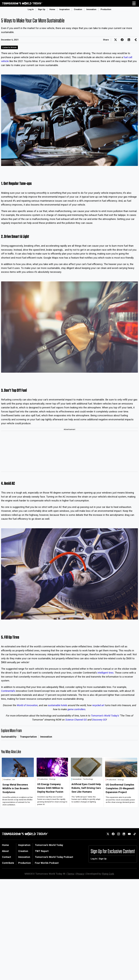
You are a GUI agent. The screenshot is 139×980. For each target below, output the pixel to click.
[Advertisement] (69, 452)
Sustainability (9, 737)
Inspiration (65, 9)
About (5, 851)
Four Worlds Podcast (47, 863)
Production (106, 9)
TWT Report (42, 851)
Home (52, 9)
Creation (78, 9)
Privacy (80, 874)
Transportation (28, 737)
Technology (88, 779)
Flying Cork (108, 874)
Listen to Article (9, 47)
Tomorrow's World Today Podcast (54, 857)
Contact (7, 857)
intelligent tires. (106, 673)
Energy (52, 779)
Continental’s (8, 691)
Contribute (8, 863)
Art (14, 780)
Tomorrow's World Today (49, 845)
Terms (71, 874)
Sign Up (42, 9)
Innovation (91, 9)
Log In (31, 9)
